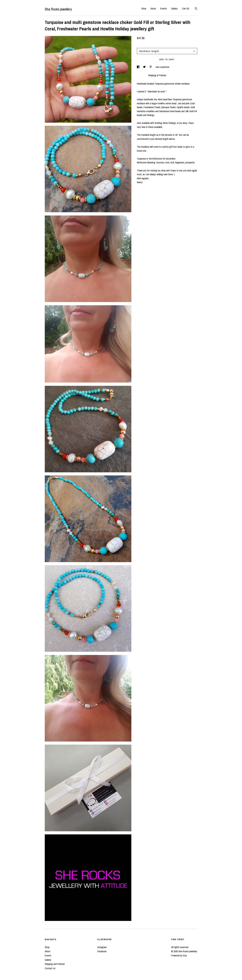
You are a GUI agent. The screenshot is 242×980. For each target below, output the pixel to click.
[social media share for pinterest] (151, 67)
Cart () (186, 8)
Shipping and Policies (55, 964)
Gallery (174, 8)
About (153, 8)
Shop (144, 8)
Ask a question (162, 67)
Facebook (102, 951)
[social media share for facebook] (138, 67)
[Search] (196, 9)
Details (141, 75)
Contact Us (50, 968)
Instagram (102, 947)
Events (164, 8)
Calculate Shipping (146, 44)
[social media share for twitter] (145, 67)
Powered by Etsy (179, 955)
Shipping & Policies (157, 75)
